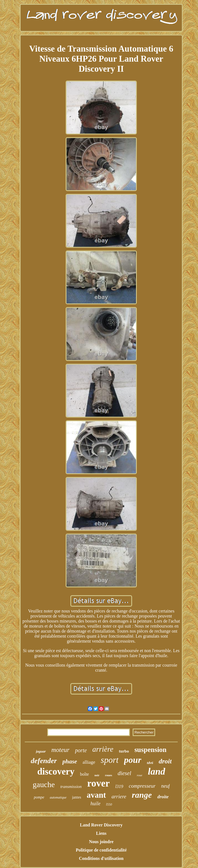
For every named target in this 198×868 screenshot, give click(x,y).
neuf (165, 786)
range (142, 795)
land (157, 771)
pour (133, 760)
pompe (39, 797)
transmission (71, 787)
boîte (85, 774)
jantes (77, 797)
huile (95, 804)
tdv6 (150, 763)
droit (165, 761)
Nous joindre (101, 842)
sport (110, 760)
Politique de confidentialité (101, 850)
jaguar (41, 751)
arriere (119, 796)
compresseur (142, 786)
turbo (124, 751)
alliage (89, 762)
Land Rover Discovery (101, 825)
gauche (44, 784)
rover (99, 783)
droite (163, 797)
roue (140, 775)
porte (81, 750)
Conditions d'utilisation (101, 858)
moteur (60, 750)
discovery (56, 771)
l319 (119, 786)
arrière (103, 749)
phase (70, 761)
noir (97, 775)
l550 (109, 804)
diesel (124, 773)
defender (44, 761)
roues (109, 775)
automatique (58, 797)
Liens (101, 833)
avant (96, 795)
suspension (150, 750)
